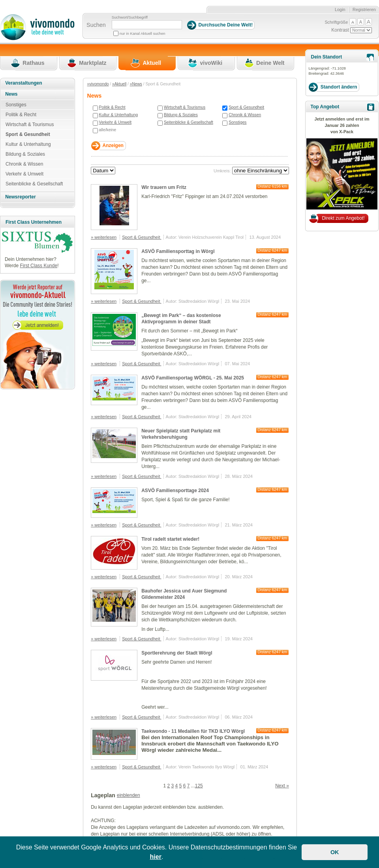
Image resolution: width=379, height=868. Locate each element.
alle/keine (108, 130)
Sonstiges (237, 122)
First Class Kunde (38, 266)
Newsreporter (20, 197)
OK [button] (335, 852)
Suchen (96, 25)
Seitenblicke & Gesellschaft (189, 122)
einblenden (129, 795)
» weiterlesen (104, 237)
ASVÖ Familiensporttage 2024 (175, 491)
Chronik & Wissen (245, 115)
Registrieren (364, 9)
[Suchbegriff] (147, 25)
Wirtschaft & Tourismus (185, 107)
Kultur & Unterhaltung (119, 115)
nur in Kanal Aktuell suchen (143, 33)
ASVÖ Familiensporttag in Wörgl (178, 251)
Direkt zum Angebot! (343, 218)
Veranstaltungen (23, 83)
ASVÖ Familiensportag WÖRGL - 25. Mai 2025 (193, 378)
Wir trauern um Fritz (164, 187)
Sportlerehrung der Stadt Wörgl (177, 653)
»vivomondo (98, 84)
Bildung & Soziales (181, 115)
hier (156, 857)
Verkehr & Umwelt (115, 122)
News (11, 94)
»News (136, 84)
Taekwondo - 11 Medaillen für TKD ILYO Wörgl (193, 731)
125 (199, 786)
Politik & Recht (112, 107)
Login (340, 9)
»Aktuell (119, 84)
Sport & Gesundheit (246, 107)
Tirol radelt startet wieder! (170, 539)
